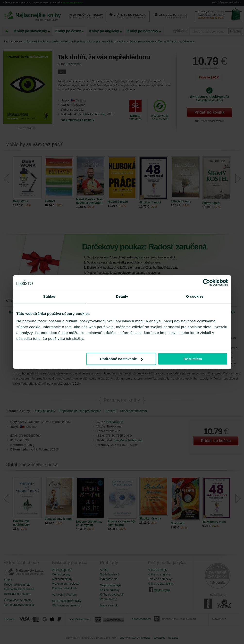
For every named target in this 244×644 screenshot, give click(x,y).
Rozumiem (193, 359)
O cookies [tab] (195, 296)
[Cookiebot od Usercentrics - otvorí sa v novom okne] (206, 282)
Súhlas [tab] (49, 296)
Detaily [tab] (122, 296)
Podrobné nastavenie (121, 359)
